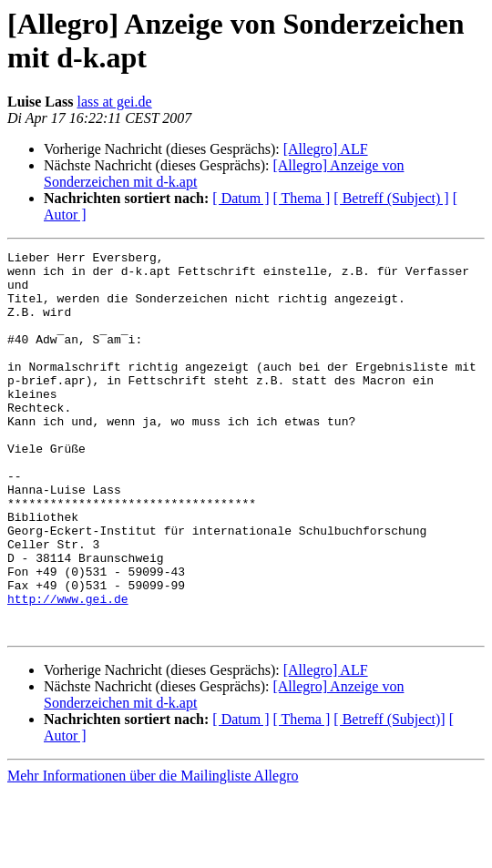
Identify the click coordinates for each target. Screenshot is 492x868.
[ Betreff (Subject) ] (391, 198)
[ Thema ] (302, 198)
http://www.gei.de (68, 669)
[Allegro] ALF (326, 149)
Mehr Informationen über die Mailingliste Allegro (153, 852)
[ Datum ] (241, 198)
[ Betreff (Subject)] (389, 796)
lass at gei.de (114, 102)
